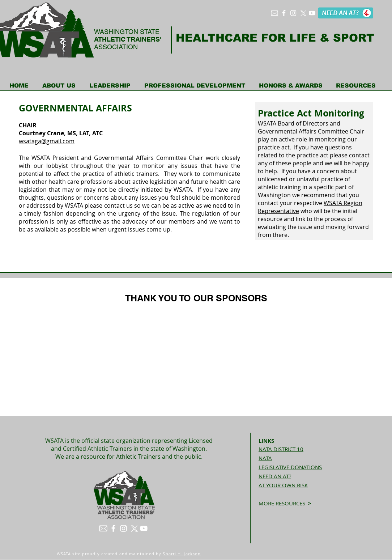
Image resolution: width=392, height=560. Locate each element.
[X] (303, 13)
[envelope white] (274, 13)
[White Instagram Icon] (293, 13)
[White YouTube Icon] (312, 13)
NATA (265, 458)
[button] (59, 86)
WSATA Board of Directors (293, 123)
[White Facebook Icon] (284, 13)
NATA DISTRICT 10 (281, 449)
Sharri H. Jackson (182, 554)
